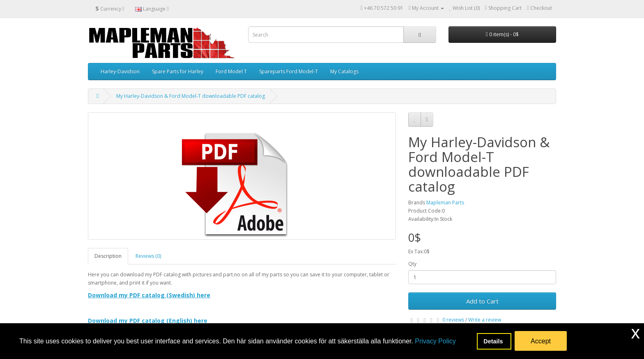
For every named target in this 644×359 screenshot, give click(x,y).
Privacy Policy (435, 341)
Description (108, 256)
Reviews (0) (148, 256)
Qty (412, 264)
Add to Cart (482, 301)
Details (494, 341)
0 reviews (453, 320)
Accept (541, 341)
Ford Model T (231, 71)
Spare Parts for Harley (178, 71)
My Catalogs (344, 71)
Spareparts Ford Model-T (289, 71)
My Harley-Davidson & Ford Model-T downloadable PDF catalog (191, 96)
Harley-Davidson (120, 71)
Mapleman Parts (445, 203)
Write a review (485, 320)
